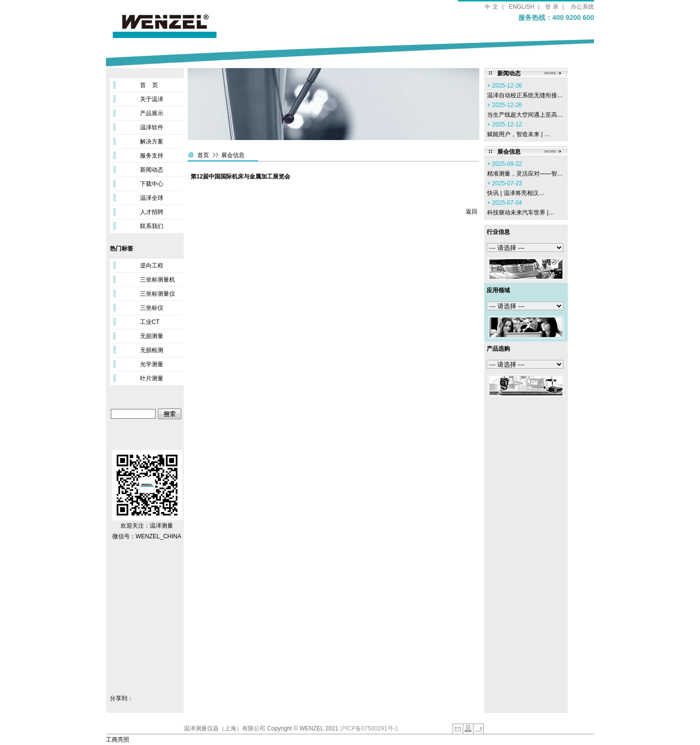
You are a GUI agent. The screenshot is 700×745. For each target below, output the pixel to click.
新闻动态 (152, 170)
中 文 (491, 7)
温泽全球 (152, 198)
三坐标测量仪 (157, 294)
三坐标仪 (152, 308)
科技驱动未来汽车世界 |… (521, 213)
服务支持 (152, 156)
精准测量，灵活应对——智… (525, 174)
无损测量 (152, 336)
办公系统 (582, 7)
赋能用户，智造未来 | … (519, 134)
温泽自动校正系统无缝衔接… (525, 95)
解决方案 (152, 142)
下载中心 (152, 184)
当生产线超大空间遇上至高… (525, 115)
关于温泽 (152, 99)
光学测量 (152, 364)
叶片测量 (152, 378)
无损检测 (152, 350)
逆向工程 (152, 266)
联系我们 (152, 226)
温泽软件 (152, 127)
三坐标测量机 (157, 280)
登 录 (551, 7)
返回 (472, 212)
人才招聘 (152, 212)
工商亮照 (118, 740)
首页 (203, 155)
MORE (550, 73)
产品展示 (152, 113)
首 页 (149, 85)
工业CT (150, 322)
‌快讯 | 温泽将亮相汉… (516, 193)
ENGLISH (522, 7)
